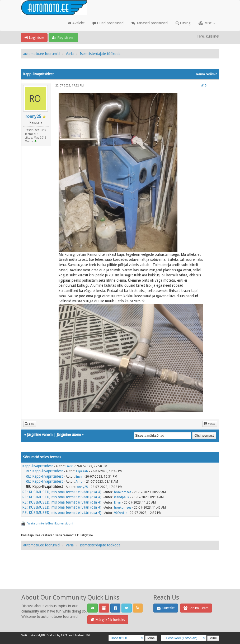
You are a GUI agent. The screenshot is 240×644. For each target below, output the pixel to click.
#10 (204, 86)
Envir (69, 466)
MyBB (41, 635)
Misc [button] (207, 23)
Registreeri (63, 38)
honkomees (123, 492)
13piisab (82, 471)
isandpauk (122, 497)
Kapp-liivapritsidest (37, 466)
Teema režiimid (206, 74)
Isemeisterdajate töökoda (100, 54)
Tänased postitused (150, 23)
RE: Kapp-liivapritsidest (44, 471)
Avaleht (76, 23)
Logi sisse (34, 38)
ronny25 (33, 117)
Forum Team (196, 608)
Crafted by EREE (57, 635)
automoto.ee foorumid (41, 54)
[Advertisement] (120, 575)
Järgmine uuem (69, 435)
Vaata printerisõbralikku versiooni (50, 524)
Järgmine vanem (40, 435)
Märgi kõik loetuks (108, 620)
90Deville (121, 513)
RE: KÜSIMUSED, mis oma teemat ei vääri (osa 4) (62, 492)
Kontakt (166, 608)
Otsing (183, 23)
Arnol (79, 482)
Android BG (82, 635)
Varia (70, 54)
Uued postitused (108, 23)
